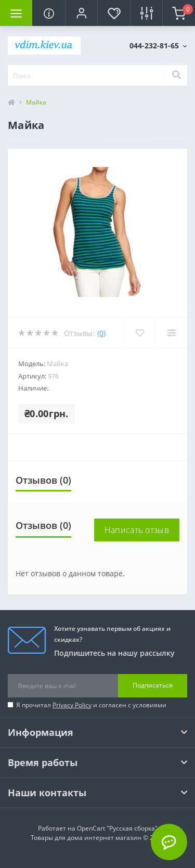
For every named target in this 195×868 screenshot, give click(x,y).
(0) (101, 333)
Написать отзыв (137, 530)
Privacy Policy (72, 705)
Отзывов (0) (43, 480)
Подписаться (153, 685)
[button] (81, 13)
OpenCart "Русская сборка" (117, 828)
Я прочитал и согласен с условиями (91, 705)
